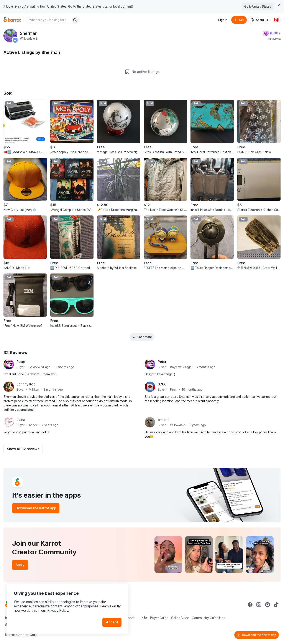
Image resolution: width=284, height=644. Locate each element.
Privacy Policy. (58, 611)
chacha (164, 420)
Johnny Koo (26, 384)
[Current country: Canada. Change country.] (276, 20)
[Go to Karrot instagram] (259, 605)
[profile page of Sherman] (10, 36)
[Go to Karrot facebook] (250, 605)
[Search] (75, 20)
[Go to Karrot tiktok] (276, 605)
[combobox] (49, 20)
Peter (21, 362)
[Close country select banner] (279, 5)
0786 (162, 384)
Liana (21, 420)
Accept (112, 622)
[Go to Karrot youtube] (268, 605)
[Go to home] (12, 20)
